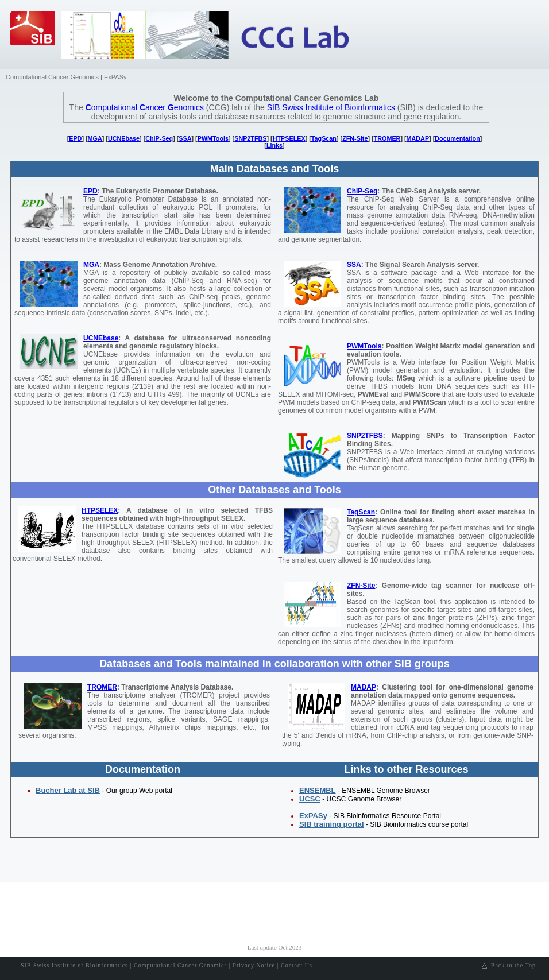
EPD (75, 138)
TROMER (387, 138)
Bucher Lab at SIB (68, 790)
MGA (95, 138)
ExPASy (115, 77)
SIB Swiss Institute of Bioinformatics (331, 107)
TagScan (324, 138)
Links (274, 145)
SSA (185, 138)
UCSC (310, 799)
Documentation (457, 138)
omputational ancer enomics (145, 107)
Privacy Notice (254, 965)
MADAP (418, 138)
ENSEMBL (318, 790)
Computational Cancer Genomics (52, 77)
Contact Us (297, 965)
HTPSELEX (289, 138)
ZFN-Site (355, 138)
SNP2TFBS (250, 138)
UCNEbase (124, 138)
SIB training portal (332, 824)
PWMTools (213, 138)
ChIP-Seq (159, 138)
